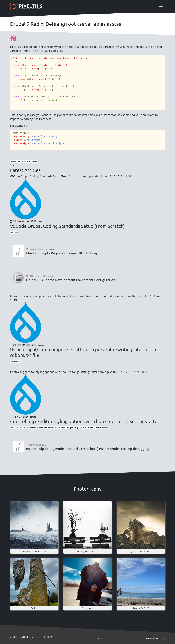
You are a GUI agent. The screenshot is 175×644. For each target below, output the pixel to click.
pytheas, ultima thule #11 (141, 552)
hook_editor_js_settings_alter (38, 428)
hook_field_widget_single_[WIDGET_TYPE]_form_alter (81, 428)
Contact (99, 638)
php (13, 428)
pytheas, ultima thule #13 (35, 552)
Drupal (162, 638)
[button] (34, 525)
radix (13, 162)
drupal (42, 221)
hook (20, 428)
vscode (14, 232)
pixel (14, 637)
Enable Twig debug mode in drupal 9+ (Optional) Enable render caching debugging (88, 449)
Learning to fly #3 (141, 608)
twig (44, 445)
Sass (13, 165)
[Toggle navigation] (161, 7)
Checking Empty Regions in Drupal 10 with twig (62, 253)
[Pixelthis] (27, 6)
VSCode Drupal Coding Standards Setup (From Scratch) (67, 226)
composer (16, 362)
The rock (35, 608)
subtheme (32, 162)
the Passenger (88, 608)
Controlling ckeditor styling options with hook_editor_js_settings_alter (85, 421)
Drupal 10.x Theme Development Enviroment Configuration (71, 280)
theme (22, 162)
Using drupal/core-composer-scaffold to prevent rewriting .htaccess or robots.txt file (84, 352)
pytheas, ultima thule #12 (88, 552)
